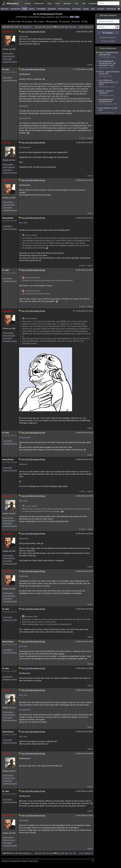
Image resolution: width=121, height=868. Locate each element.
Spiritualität (52, 9)
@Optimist (23, 464)
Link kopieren (7, 59)
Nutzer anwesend (108, 15)
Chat (76, 4)
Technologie (76, 9)
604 (40, 27)
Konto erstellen (109, 41)
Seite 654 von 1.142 (11, 27)
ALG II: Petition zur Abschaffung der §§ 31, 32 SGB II (108, 84)
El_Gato (6, 69)
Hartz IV (43, 17)
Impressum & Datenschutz (11, 861)
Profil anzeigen (8, 54)
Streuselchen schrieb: (31, 278)
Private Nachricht (9, 56)
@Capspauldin (25, 118)
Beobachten (53, 21)
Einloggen (109, 33)
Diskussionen (39, 4)
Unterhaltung (111, 9)
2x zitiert (82, 138)
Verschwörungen (64, 9)
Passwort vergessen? (108, 37)
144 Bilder (29, 21)
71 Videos (41, 21)
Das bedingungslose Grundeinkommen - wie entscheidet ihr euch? (108, 64)
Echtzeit (28, 4)
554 (36, 27)
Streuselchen (8, 218)
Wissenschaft (15, 9)
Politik (25, 9)
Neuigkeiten (93, 4)
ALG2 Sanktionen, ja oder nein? (108, 110)
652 (48, 27)
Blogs (49, 4)
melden (90, 65)
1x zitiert (82, 266)
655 (59, 27)
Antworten (66, 21)
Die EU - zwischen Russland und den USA (108, 74)
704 (70, 27)
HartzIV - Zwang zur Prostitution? (108, 93)
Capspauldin (8, 32)
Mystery (32, 9)
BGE (57, 17)
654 (55, 27)
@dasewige (24, 36)
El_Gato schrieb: (30, 235)
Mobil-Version (33, 861)
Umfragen (101, 9)
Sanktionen (51, 17)
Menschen (5, 9)
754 (74, 27)
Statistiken (67, 4)
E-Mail (77, 17)
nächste (87, 27)
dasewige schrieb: (30, 617)
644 (44, 27)
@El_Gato (23, 223)
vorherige (26, 27)
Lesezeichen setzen (10, 62)
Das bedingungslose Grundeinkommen (108, 102)
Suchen (77, 21)
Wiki (84, 4)
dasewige (6, 143)
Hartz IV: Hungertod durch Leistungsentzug (108, 55)
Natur (93, 9)
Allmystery (12, 3)
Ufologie (86, 9)
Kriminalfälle (41, 9)
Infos (86, 21)
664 (67, 27)
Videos (58, 4)
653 (52, 27)
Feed (72, 17)
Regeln (24, 861)
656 (63, 27)
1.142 (81, 27)
